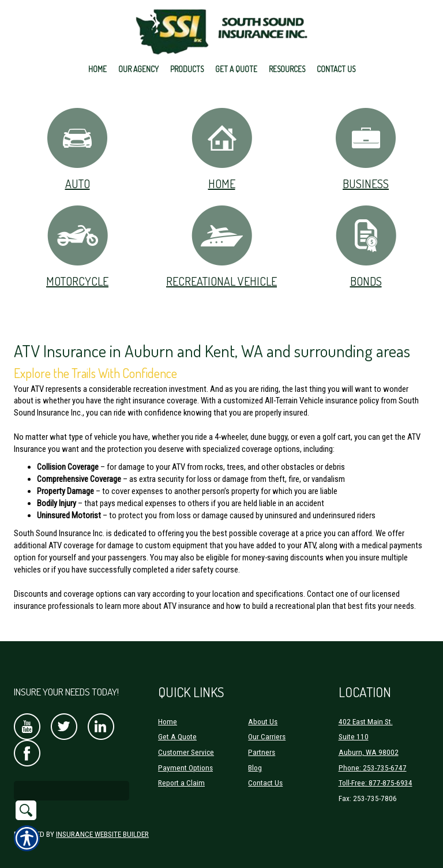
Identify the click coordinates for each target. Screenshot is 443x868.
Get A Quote (177, 722)
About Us (263, 707)
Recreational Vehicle (221, 246)
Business (366, 149)
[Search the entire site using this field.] (72, 776)
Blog (255, 753)
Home (222, 149)
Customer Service (186, 738)
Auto (77, 149)
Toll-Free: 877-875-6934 (376, 768)
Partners (262, 738)
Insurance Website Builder (102, 819)
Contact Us (265, 768)
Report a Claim (181, 768)
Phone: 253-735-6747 (373, 753)
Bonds (366, 246)
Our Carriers (267, 722)
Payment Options (185, 753)
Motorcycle (78, 246)
